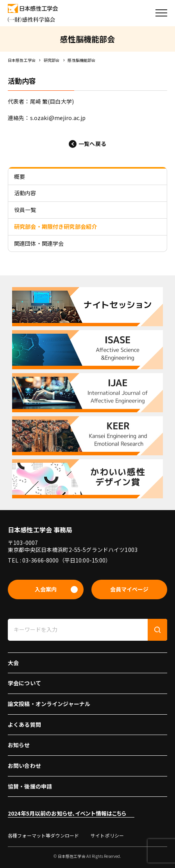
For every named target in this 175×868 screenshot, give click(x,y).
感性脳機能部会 (81, 60)
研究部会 (52, 60)
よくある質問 (24, 724)
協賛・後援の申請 (30, 786)
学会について (24, 683)
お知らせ (19, 745)
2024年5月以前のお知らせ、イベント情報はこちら (67, 813)
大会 (13, 663)
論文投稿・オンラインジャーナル (49, 704)
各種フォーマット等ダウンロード (43, 835)
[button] (161, 13)
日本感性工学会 (22, 60)
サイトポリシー (107, 835)
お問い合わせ (24, 766)
